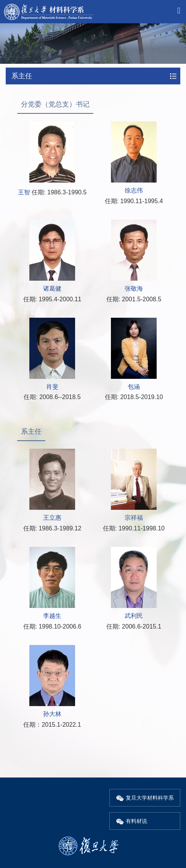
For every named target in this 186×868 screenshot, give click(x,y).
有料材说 (131, 821)
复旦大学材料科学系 (145, 798)
